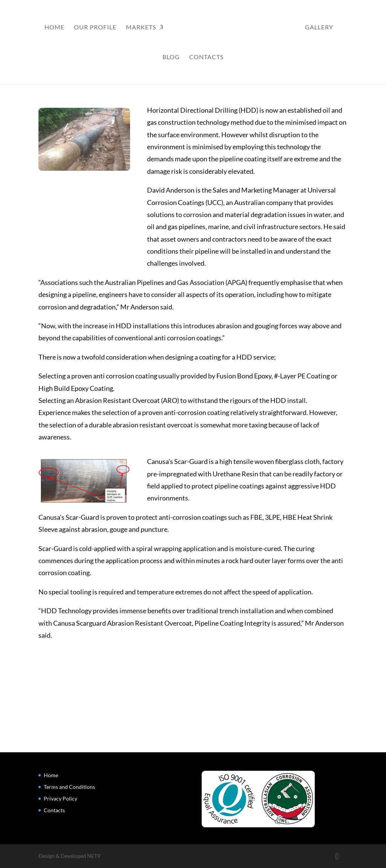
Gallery (319, 28)
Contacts (206, 57)
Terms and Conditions (69, 787)
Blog (171, 57)
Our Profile (95, 28)
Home (54, 28)
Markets (141, 28)
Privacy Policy (61, 798)
